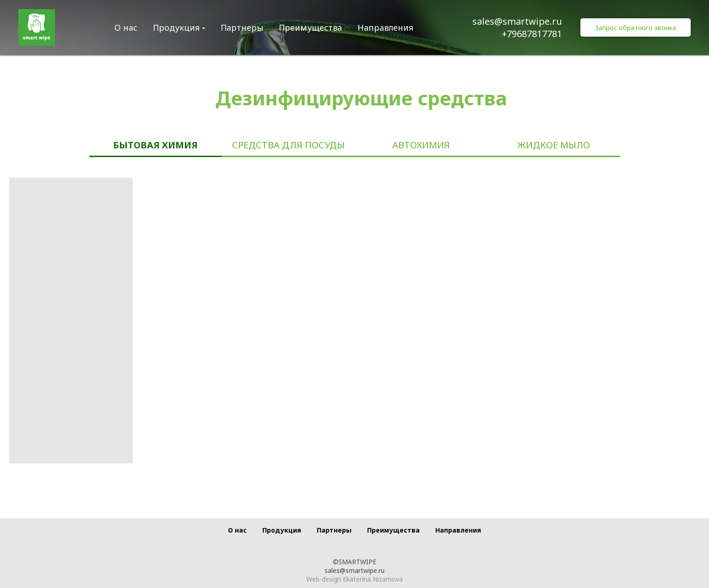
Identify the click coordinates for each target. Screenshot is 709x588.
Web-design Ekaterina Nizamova (354, 579)
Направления (385, 27)
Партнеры (242, 27)
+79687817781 (532, 34)
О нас (126, 27)
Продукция (176, 27)
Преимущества (310, 27)
